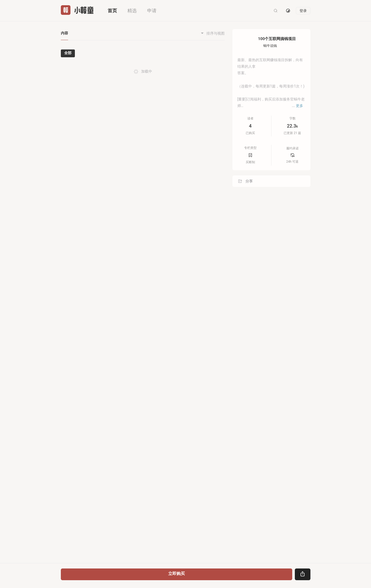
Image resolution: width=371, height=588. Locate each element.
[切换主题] (288, 11)
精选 (132, 11)
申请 (152, 11)
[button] (222, 76)
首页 (112, 11)
